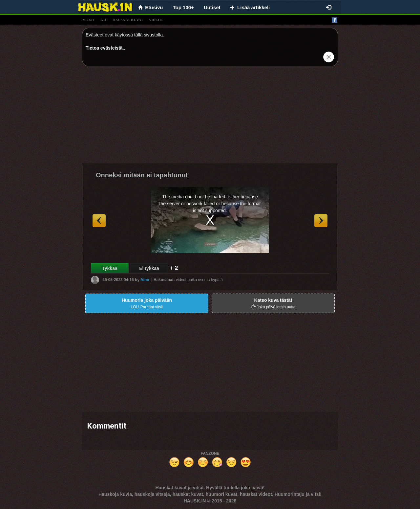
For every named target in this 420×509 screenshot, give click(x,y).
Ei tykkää (149, 268)
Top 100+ (183, 7)
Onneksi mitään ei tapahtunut (142, 175)
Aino (145, 280)
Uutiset (212, 7)
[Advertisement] (210, 117)
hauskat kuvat (128, 20)
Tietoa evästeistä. (105, 48)
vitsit (89, 20)
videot (156, 20)
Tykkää (110, 268)
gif (104, 20)
